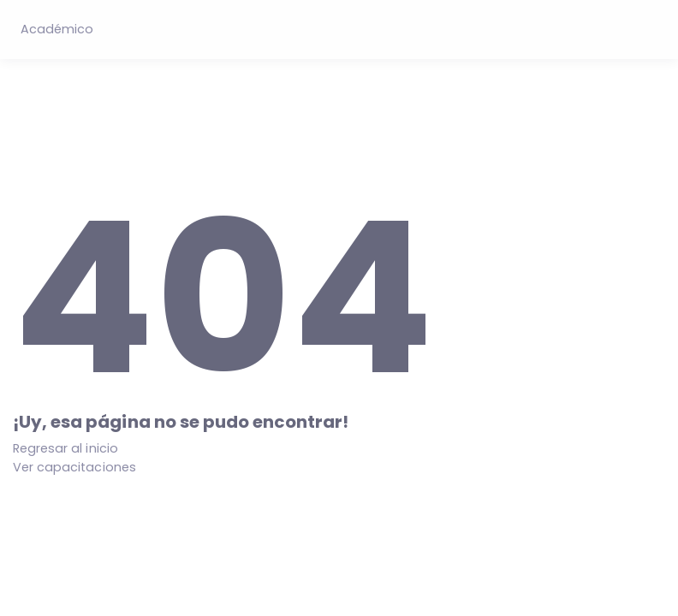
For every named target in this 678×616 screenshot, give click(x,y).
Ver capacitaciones (74, 467)
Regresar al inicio (65, 448)
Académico (57, 29)
